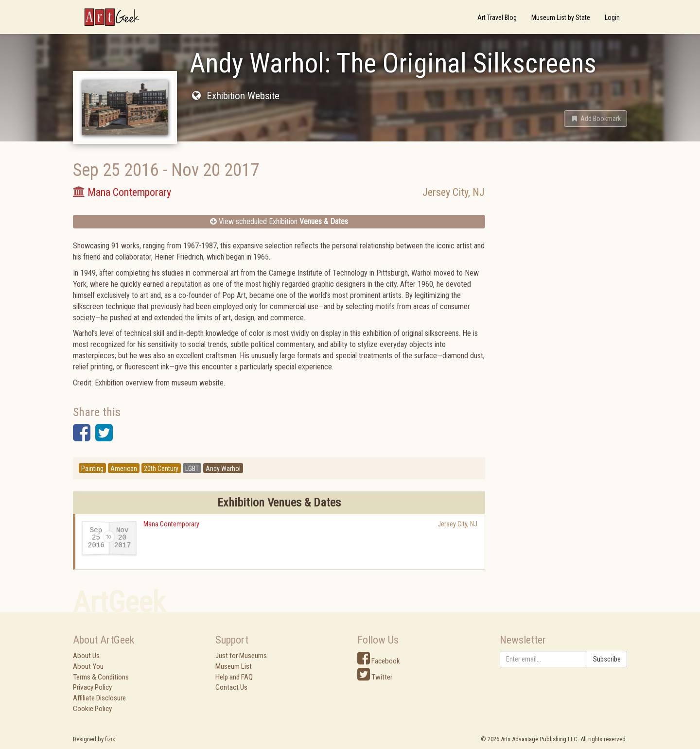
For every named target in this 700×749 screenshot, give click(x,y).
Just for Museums (241, 656)
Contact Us (231, 687)
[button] (595, 119)
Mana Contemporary (171, 524)
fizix (110, 739)
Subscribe (607, 659)
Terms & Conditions (101, 677)
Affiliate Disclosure (99, 698)
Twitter (375, 677)
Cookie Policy (92, 709)
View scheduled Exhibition (279, 221)
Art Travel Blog (497, 17)
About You (88, 666)
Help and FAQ (234, 677)
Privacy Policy (92, 687)
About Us (86, 656)
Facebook (379, 661)
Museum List (234, 666)
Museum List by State (561, 17)
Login (612, 17)
